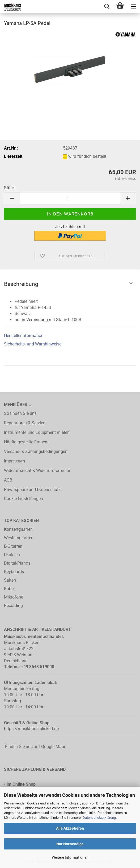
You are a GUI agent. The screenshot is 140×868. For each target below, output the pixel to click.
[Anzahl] (70, 198)
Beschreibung (21, 284)
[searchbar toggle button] (107, 7)
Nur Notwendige (70, 844)
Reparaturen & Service (25, 423)
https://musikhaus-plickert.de (31, 729)
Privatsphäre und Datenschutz (32, 490)
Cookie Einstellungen (24, 499)
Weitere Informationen (70, 857)
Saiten (10, 580)
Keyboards (14, 572)
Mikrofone (14, 597)
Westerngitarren (19, 538)
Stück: (10, 188)
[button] (12, 198)
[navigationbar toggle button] (133, 7)
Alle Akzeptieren (70, 828)
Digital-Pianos (17, 563)
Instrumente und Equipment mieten (37, 432)
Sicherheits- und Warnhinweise (33, 344)
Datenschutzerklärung (99, 818)
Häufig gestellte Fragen (26, 442)
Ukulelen (12, 555)
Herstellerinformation (24, 336)
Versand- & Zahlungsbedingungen (36, 451)
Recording (13, 606)
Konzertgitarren (18, 529)
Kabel (9, 589)
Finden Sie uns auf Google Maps (35, 747)
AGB (8, 480)
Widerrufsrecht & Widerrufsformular (37, 471)
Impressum (14, 461)
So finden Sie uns (20, 413)
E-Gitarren (13, 546)
